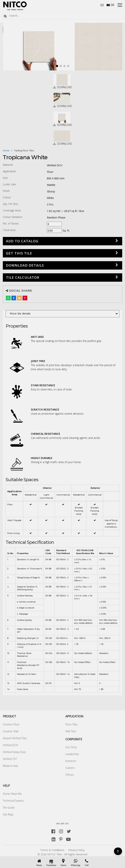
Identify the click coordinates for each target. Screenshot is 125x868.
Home (6, 151)
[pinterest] (61, 839)
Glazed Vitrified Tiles (15, 738)
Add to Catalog (22, 241)
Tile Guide (9, 808)
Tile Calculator (23, 277)
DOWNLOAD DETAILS (25, 265)
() (110, 5)
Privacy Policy (76, 850)
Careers (70, 768)
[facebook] (53, 831)
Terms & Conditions (52, 850)
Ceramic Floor (11, 724)
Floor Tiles (71, 724)
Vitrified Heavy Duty (14, 752)
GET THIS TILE (19, 253)
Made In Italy (10, 766)
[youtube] (68, 839)
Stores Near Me (12, 794)
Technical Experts (13, 801)
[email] (102, 5)
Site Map (8, 814)
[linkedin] (54, 839)
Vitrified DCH (10, 745)
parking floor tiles (24, 151)
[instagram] (61, 831)
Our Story (71, 747)
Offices (70, 775)
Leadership (72, 754)
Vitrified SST (10, 759)
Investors (71, 761)
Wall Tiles (71, 731)
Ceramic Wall (11, 731)
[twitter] (69, 831)
